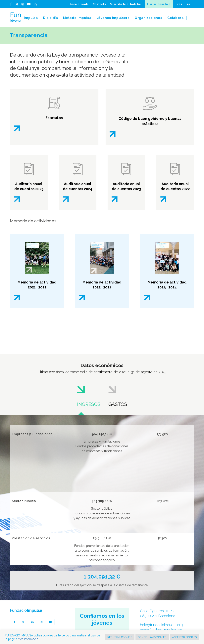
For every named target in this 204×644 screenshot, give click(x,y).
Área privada (79, 4)
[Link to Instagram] (23, 6)
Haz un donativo (159, 4)
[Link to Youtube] (29, 6)
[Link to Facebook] (11, 6)
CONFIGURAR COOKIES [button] (152, 637)
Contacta (99, 4)
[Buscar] (190, 18)
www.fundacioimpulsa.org (161, 630)
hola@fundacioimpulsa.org (161, 625)
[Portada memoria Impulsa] (167, 258)
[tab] (89, 396)
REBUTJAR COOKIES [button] (120, 637)
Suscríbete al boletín (125, 4)
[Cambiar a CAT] (180, 4)
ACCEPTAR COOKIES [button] (184, 637)
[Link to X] (17, 6)
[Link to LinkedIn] (35, 6)
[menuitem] (79, 4)
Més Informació (28, 639)
